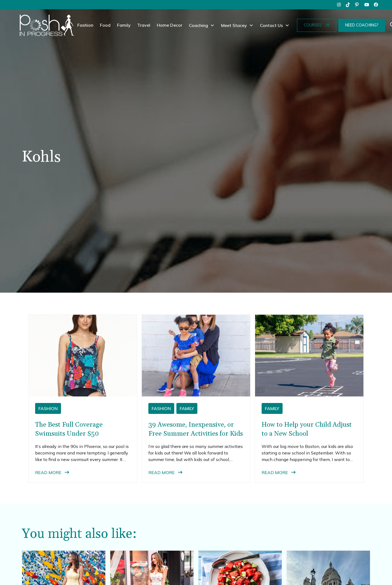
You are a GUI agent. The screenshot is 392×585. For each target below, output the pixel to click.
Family (124, 25)
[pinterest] (357, 5)
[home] (47, 25)
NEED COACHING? (362, 25)
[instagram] (339, 5)
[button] (202, 25)
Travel (144, 25)
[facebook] (376, 5)
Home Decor (170, 25)
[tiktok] (348, 5)
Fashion (85, 25)
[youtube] (367, 5)
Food (105, 25)
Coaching (198, 25)
